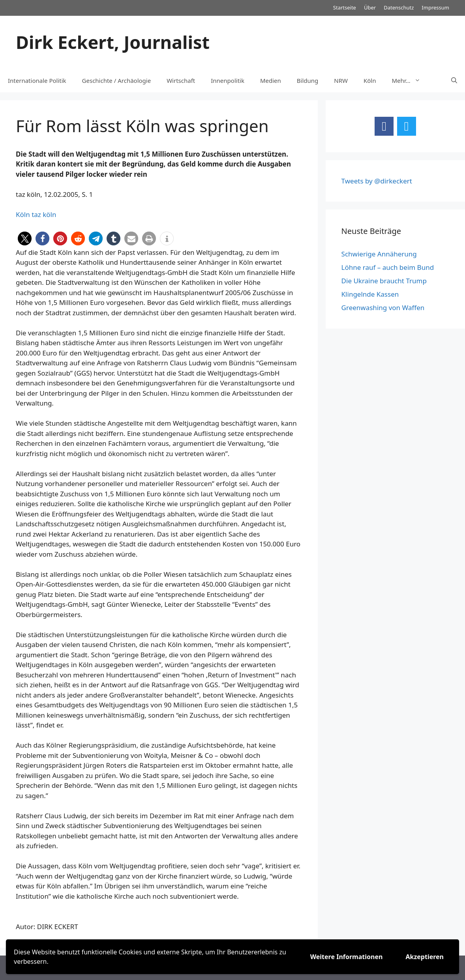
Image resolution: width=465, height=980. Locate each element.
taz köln (44, 214)
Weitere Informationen (347, 957)
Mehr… (410, 80)
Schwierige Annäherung (379, 254)
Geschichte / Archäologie (117, 80)
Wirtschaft (181, 80)
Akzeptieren (425, 957)
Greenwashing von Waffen (383, 308)
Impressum (435, 7)
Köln (370, 80)
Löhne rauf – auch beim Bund (388, 267)
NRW (341, 80)
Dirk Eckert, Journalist (113, 42)
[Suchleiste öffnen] (454, 80)
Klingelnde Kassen (370, 294)
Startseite (345, 7)
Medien (271, 80)
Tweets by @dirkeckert (377, 181)
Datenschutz (399, 7)
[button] (25, 238)
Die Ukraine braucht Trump (384, 281)
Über (370, 7)
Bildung (307, 80)
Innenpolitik (228, 80)
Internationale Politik (37, 80)
